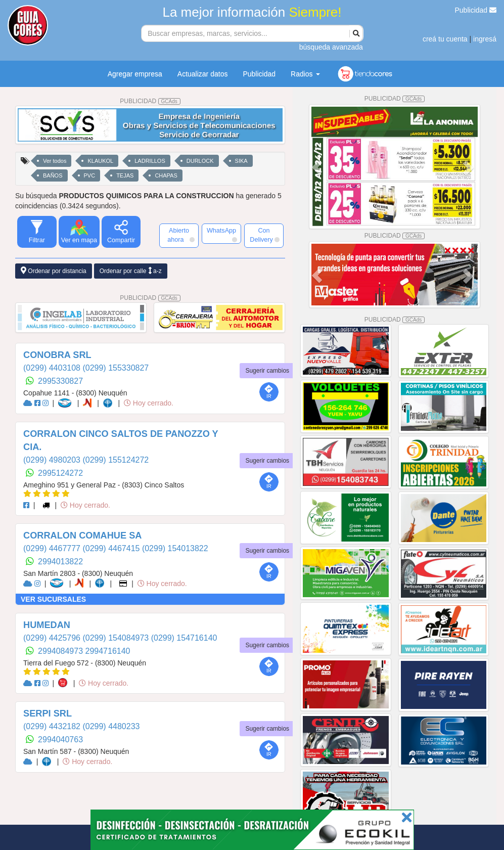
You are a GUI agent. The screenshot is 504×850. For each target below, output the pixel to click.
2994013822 (60, 562)
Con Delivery (265, 235)
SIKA (241, 161)
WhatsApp (222, 235)
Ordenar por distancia (54, 271)
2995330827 (60, 381)
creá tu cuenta (445, 39)
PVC (90, 175)
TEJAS (125, 175)
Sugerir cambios (267, 371)
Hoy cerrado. (149, 403)
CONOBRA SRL (57, 355)
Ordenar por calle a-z (131, 271)
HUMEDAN (47, 625)
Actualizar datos (203, 74)
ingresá (485, 39)
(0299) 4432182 (53, 726)
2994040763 (60, 740)
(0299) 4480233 (111, 726)
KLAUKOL (100, 161)
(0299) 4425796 (53, 638)
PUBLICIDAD (150, 101)
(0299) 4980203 (53, 460)
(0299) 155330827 (116, 368)
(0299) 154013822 (175, 548)
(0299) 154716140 (184, 638)
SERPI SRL (48, 713)
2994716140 (108, 651)
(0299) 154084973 (117, 638)
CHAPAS (166, 175)
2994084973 (61, 651)
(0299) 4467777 (53, 548)
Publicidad (476, 10)
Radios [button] (305, 74)
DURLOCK (200, 161)
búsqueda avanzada (331, 47)
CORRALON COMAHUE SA (82, 535)
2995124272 (60, 473)
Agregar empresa (135, 74)
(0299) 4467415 (112, 548)
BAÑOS (53, 175)
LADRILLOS (150, 161)
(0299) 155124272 (116, 460)
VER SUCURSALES (53, 599)
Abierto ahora (181, 235)
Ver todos (55, 161)
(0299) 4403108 (53, 368)
